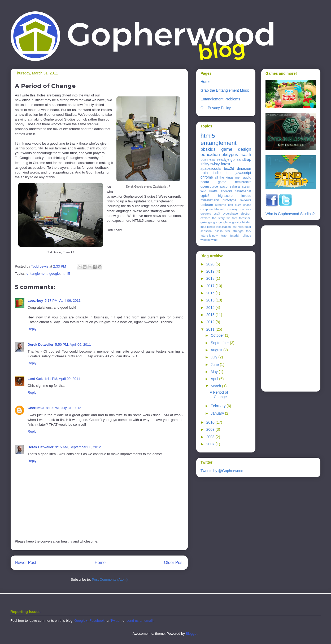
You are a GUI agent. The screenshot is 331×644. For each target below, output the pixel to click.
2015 (211, 300)
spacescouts (211, 168)
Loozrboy (35, 301)
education (210, 155)
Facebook (97, 621)
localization (223, 227)
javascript (243, 173)
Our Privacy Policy (216, 108)
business (208, 159)
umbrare (207, 205)
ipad (203, 227)
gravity (236, 222)
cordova (246, 209)
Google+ (81, 621)
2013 (211, 315)
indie (217, 173)
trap (224, 236)
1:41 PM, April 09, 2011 (62, 379)
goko (204, 222)
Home (100, 563)
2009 (211, 429)
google (55, 274)
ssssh (219, 231)
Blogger (191, 634)
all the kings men (228, 177)
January (218, 413)
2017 (211, 286)
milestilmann (210, 200)
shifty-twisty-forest (215, 164)
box (230, 205)
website (206, 240)
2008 (211, 437)
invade (246, 196)
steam (247, 186)
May (215, 372)
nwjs (241, 227)
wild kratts (209, 191)
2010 (211, 422)
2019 (211, 271)
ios (228, 173)
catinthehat (243, 191)
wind (214, 240)
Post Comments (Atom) (110, 579)
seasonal (206, 231)
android (226, 191)
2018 (211, 278)
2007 (211, 444)
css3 (217, 214)
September (220, 343)
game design (236, 149)
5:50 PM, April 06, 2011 (73, 345)
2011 (211, 329)
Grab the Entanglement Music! (226, 90)
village (247, 236)
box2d (229, 168)
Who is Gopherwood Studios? (290, 214)
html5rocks (243, 182)
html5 (66, 274)
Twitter (115, 621)
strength (238, 231)
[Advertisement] (287, 307)
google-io (225, 222)
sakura (235, 186)
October (218, 335)
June (215, 365)
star (228, 231)
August (217, 350)
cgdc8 (205, 196)
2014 (211, 308)
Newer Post (26, 563)
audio (247, 177)
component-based (212, 209)
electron (246, 214)
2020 (211, 264)
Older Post (174, 563)
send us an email (140, 621)
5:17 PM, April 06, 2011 (63, 301)
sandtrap (244, 159)
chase (247, 205)
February (219, 406)
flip (228, 218)
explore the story (213, 218)
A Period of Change (219, 395)
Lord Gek (35, 379)
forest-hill (245, 218)
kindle (211, 227)
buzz (238, 205)
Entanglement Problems (220, 99)
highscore (225, 196)
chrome (207, 177)
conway (232, 209)
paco (224, 186)
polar (248, 227)
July (214, 357)
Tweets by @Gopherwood (222, 471)
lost (234, 227)
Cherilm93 (36, 408)
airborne (221, 205)
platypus (230, 155)
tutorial (235, 236)
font (235, 218)
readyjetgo (226, 159)
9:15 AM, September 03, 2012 (78, 447)
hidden (247, 222)
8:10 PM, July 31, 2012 (64, 408)
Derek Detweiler (41, 345)
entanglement (37, 274)
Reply (32, 329)
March (216, 386)
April (215, 379)
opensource (209, 186)
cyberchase (230, 214)
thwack (245, 155)
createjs (206, 214)
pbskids (208, 149)
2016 (211, 293)
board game (213, 182)
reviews (245, 200)
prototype (230, 200)
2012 (211, 322)
